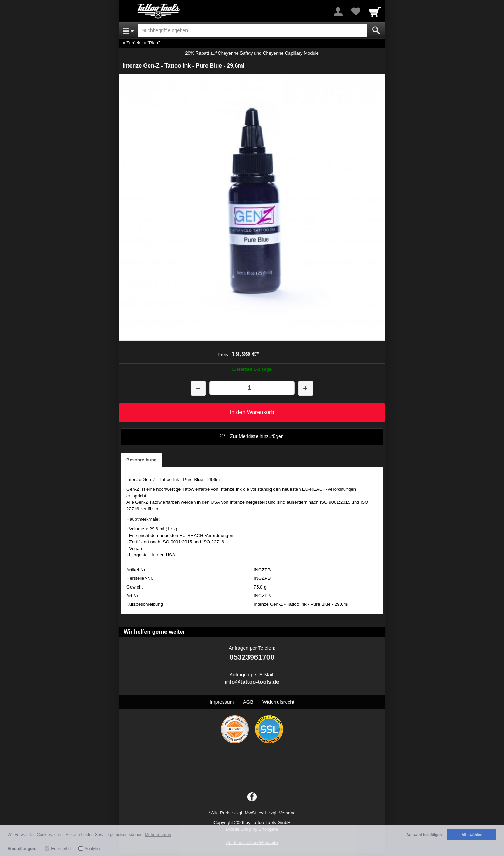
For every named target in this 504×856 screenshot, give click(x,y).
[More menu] (338, 12)
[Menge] (252, 388)
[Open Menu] (128, 30)
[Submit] (376, 30)
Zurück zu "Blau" (143, 43)
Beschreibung (142, 460)
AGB (248, 702)
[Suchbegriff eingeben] (253, 30)
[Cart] (375, 12)
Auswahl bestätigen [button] (424, 835)
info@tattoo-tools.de (252, 682)
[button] (252, 437)
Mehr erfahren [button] (158, 835)
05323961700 (252, 657)
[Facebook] (252, 797)
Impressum (222, 702)
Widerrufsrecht (278, 702)
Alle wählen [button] (472, 835)
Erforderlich (62, 849)
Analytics (93, 849)
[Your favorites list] (356, 12)
